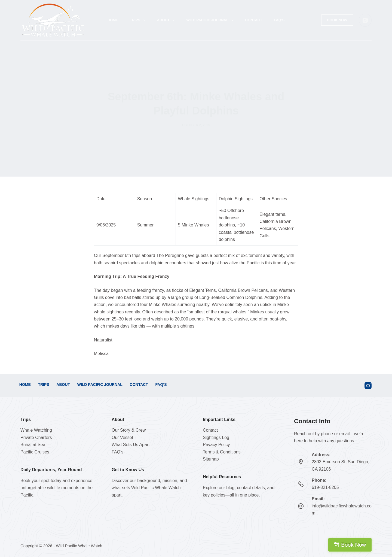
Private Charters (36, 438)
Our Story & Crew (129, 430)
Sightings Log (216, 438)
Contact (254, 20)
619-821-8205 (325, 487)
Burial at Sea (33, 445)
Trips (139, 20)
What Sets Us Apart (131, 445)
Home (113, 20)
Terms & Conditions (222, 452)
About (167, 20)
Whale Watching (36, 430)
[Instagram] (365, 20)
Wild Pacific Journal (211, 20)
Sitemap (211, 459)
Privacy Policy (216, 445)
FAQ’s (279, 20)
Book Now (337, 20)
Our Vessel (122, 438)
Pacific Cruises (35, 452)
